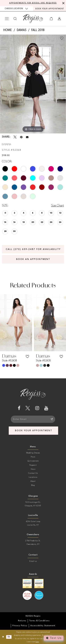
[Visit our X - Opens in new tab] (28, 408)
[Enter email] (33, 419)
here (37, 642)
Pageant (33, 465)
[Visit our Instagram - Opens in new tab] (37, 408)
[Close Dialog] (3, 637)
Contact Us (33, 473)
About (33, 481)
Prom (33, 457)
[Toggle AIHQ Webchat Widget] (54, 638)
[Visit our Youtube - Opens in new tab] (46, 408)
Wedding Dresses (33, 453)
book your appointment (34, 431)
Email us (33, 561)
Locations (33, 477)
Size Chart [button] (58, 206)
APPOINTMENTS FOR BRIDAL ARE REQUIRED (33, 3)
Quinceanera (33, 461)
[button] (7, 19)
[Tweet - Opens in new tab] (15, 137)
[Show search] (15, 19)
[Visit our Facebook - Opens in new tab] (19, 408)
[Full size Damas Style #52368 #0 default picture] (33, 84)
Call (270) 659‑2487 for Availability (33, 249)
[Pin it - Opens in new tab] (21, 137)
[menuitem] (16, 9)
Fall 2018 (38, 30)
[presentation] (16, 323)
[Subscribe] (52, 419)
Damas (22, 30)
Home (8, 30)
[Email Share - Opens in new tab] (27, 137)
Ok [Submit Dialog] (9, 637)
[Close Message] (63, 3)
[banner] (33, 19)
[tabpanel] (33, 84)
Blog (33, 485)
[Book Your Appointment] (49, 9)
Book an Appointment (33, 259)
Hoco (33, 469)
